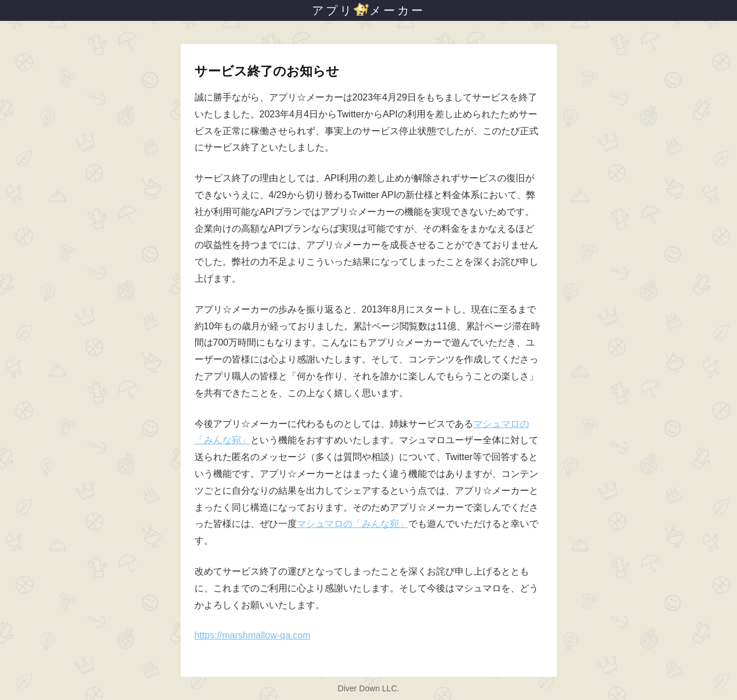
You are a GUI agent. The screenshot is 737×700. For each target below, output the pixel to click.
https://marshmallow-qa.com (253, 635)
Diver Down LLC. (369, 688)
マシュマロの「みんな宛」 (353, 524)
